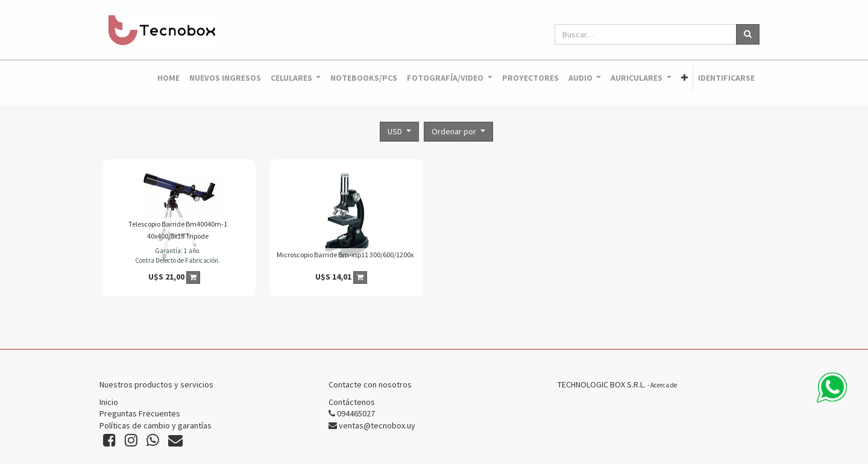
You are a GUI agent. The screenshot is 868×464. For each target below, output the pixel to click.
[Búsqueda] (748, 34)
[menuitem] (168, 78)
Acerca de (664, 385)
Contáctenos (352, 402)
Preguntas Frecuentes (140, 413)
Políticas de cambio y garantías (156, 425)
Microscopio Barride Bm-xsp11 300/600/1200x (345, 255)
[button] (684, 78)
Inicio (109, 402)
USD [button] (396, 131)
